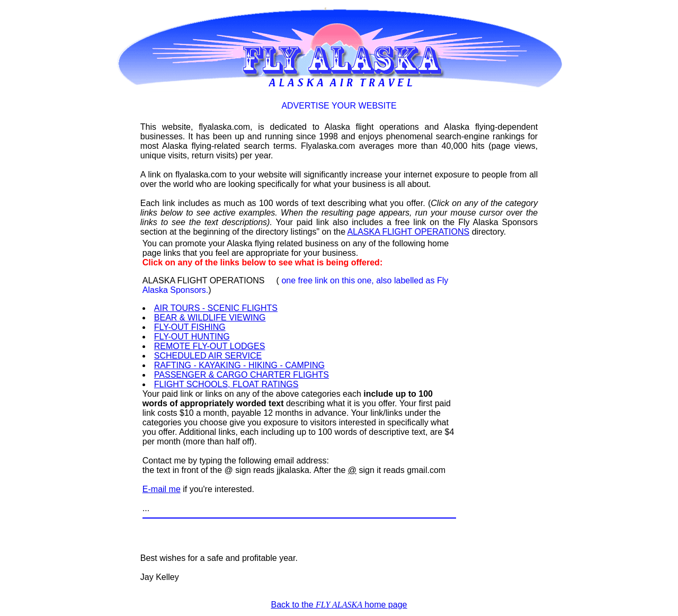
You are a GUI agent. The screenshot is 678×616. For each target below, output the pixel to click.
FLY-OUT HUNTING (192, 337)
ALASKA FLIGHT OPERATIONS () (295, 285)
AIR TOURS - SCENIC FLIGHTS (216, 308)
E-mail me (162, 489)
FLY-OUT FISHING (190, 327)
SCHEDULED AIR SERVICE (208, 356)
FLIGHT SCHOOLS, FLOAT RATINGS (226, 384)
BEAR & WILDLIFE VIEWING (210, 318)
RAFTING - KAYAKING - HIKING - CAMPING (239, 365)
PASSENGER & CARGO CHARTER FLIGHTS (242, 375)
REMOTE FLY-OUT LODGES (210, 346)
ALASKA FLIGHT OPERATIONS (409, 232)
